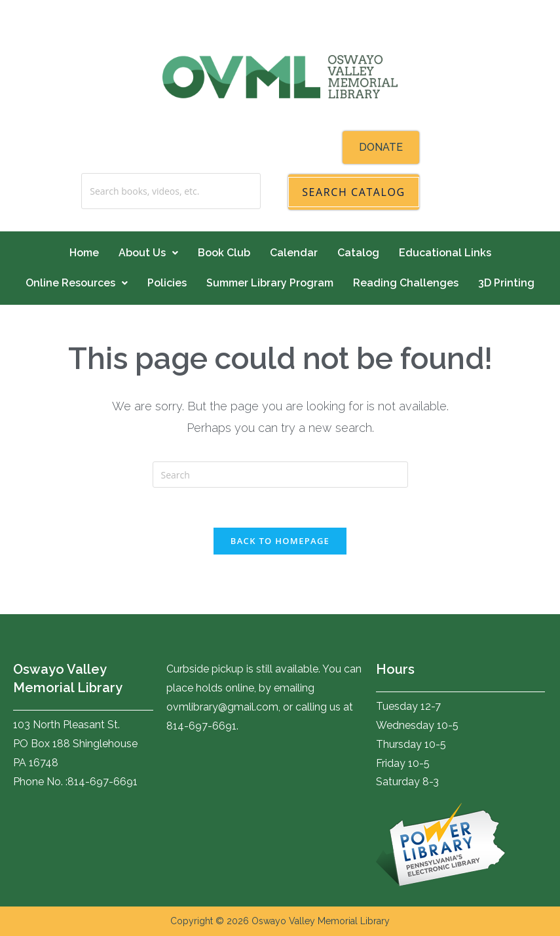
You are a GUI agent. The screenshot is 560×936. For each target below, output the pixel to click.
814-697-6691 (103, 782)
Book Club (224, 253)
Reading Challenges (406, 283)
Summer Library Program (270, 283)
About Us (148, 253)
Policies (167, 283)
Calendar (294, 253)
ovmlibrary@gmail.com (222, 707)
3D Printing (506, 283)
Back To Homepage (280, 541)
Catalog (358, 253)
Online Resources (77, 283)
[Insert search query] (280, 475)
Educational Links (445, 253)
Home (84, 253)
